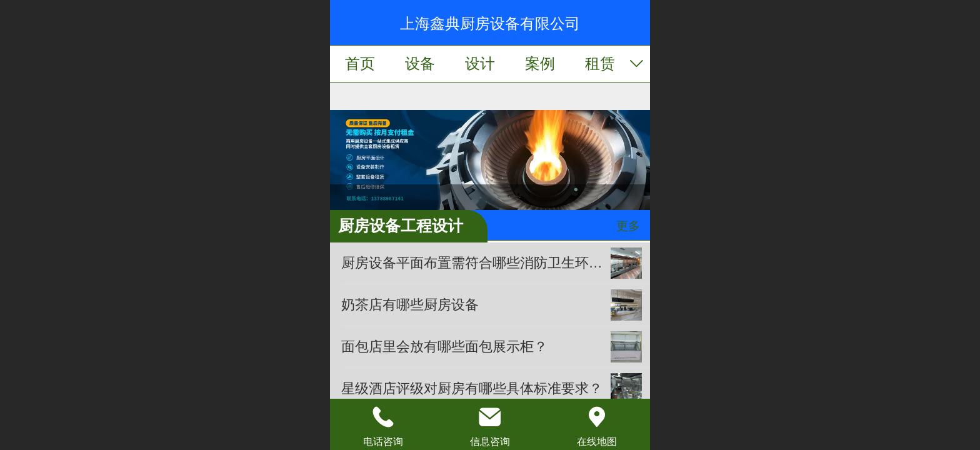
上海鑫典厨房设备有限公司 (490, 23)
